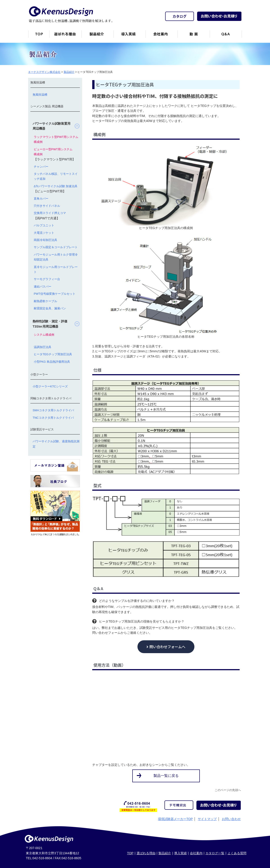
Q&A (226, 36)
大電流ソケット (44, 233)
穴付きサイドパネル (47, 206)
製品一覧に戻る (166, 776)
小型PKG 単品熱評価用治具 (52, 362)
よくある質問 (237, 853)
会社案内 (162, 36)
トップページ (39, 36)
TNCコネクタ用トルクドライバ (53, 418)
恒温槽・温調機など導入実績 (129, 36)
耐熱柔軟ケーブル (45, 301)
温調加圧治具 (43, 347)
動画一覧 (194, 36)
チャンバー (41, 167)
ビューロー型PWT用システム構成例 (53, 152)
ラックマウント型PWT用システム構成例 (56, 139)
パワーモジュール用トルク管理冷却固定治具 (56, 257)
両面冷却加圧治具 (45, 240)
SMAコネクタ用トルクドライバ (53, 410)
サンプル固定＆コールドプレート (56, 247)
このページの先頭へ (228, 790)
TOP (130, 853)
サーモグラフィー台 (47, 279)
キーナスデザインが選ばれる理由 (65, 36)
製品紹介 (97, 36)
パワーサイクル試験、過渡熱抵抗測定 (56, 444)
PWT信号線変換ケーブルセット (55, 294)
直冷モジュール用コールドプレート (56, 269)
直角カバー (41, 199)
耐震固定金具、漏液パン (50, 308)
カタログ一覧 (215, 853)
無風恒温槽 (40, 95)
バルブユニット (44, 225)
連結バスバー (43, 287)
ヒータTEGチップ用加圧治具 (53, 354)
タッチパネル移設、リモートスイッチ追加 (56, 176)
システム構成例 (44, 335)
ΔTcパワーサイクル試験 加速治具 (56, 186)
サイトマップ (207, 819)
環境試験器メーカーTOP (175, 819)
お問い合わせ (231, 819)
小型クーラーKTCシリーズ (50, 386)
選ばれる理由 (146, 853)
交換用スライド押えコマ (50, 213)
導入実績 (180, 853)
